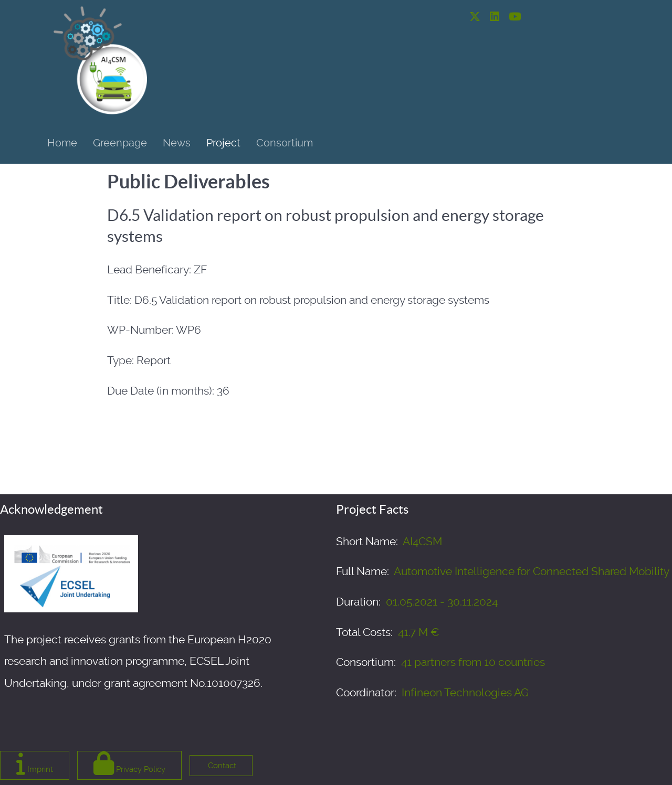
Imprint (35, 763)
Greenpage (120, 143)
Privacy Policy (129, 763)
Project (223, 143)
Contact (221, 766)
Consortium (285, 143)
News (177, 143)
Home (62, 143)
